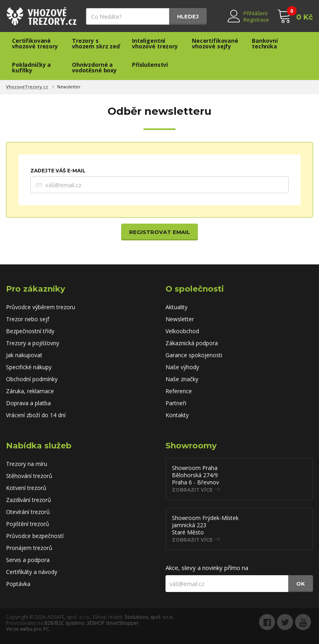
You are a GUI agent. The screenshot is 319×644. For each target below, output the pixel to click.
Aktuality (176, 307)
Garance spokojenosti (194, 355)
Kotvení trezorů (26, 488)
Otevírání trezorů (28, 512)
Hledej (188, 16)
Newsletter (69, 87)
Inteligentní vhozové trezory (155, 43)
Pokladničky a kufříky (31, 67)
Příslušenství (150, 65)
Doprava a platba (28, 403)
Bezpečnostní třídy (30, 331)
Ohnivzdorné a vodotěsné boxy (94, 67)
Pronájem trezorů (29, 548)
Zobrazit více (192, 490)
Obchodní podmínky (32, 379)
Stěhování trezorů (29, 476)
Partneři (176, 403)
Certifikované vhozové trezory (35, 43)
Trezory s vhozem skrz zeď (96, 43)
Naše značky (182, 379)
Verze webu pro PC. (28, 629)
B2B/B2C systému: (65, 623)
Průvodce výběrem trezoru (41, 307)
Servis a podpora (28, 560)
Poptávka (18, 584)
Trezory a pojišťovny (33, 343)
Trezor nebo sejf (28, 319)
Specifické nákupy (29, 367)
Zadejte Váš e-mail (58, 171)
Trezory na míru (27, 464)
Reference (179, 391)
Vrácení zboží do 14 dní (36, 415)
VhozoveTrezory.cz (27, 87)
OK (301, 584)
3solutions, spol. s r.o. (149, 617)
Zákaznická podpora (192, 343)
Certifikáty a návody (32, 572)
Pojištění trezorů (28, 524)
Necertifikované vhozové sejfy (215, 43)
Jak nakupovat (24, 355)
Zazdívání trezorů (29, 500)
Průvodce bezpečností (35, 536)
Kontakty (177, 415)
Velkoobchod (182, 331)
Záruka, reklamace (30, 391)
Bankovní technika (265, 43)
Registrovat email (159, 232)
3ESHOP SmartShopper (113, 623)
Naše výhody (182, 367)
